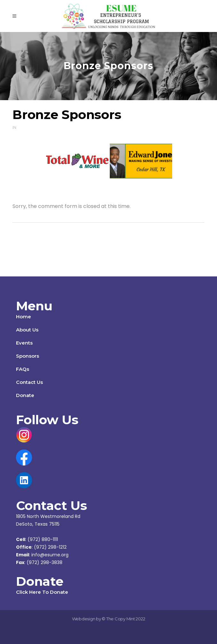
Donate (25, 395)
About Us (27, 330)
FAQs (23, 369)
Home (24, 317)
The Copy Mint (121, 619)
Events (24, 343)
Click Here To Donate (42, 592)
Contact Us (29, 382)
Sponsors (28, 356)
